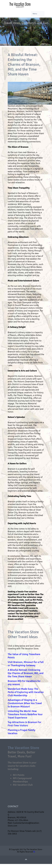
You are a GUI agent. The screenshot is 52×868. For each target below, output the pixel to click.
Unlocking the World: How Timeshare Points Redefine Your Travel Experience (25, 714)
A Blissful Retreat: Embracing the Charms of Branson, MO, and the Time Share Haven (26, 673)
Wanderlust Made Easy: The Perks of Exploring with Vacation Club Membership (26, 692)
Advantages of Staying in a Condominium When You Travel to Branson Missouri (25, 703)
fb (34, 852)
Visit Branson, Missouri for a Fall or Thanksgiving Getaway (26, 664)
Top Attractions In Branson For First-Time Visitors (24, 724)
